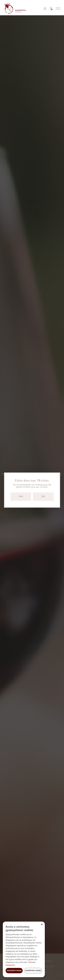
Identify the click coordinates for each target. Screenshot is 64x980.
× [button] (42, 925)
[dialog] (24, 949)
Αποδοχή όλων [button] (14, 971)
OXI (43, 497)
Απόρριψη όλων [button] (33, 971)
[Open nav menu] (58, 8)
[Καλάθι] (51, 8)
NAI (21, 497)
